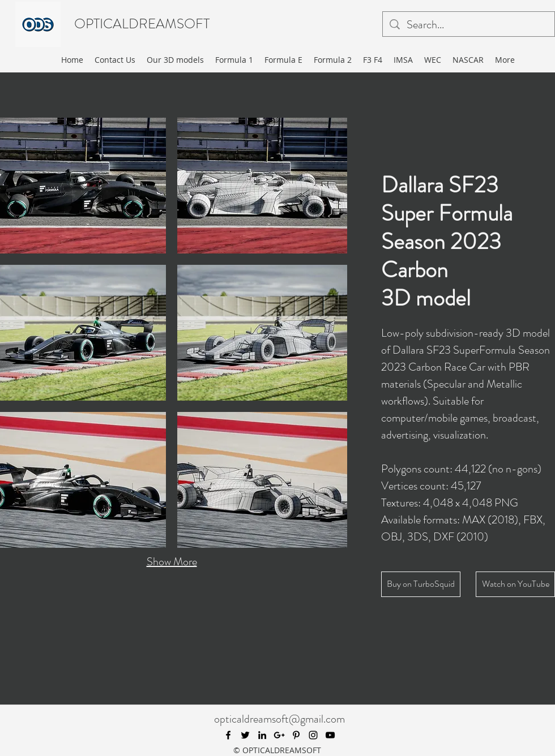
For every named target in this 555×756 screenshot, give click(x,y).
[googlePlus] (279, 735)
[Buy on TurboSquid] (421, 584)
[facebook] (228, 735)
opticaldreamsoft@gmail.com (279, 719)
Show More (172, 562)
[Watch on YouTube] (515, 584)
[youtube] (330, 735)
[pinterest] (296, 735)
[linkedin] (262, 735)
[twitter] (245, 735)
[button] (262, 186)
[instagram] (313, 735)
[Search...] (469, 25)
